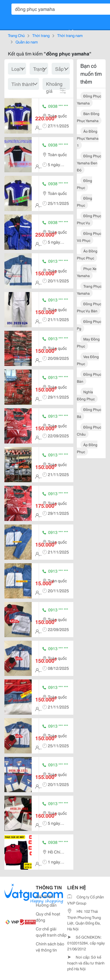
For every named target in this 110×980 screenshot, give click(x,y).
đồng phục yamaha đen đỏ (89, 163)
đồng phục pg (89, 325)
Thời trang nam (70, 35)
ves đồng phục (88, 360)
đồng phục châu (89, 430)
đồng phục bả (89, 413)
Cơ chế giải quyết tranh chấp (51, 932)
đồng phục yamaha (89, 99)
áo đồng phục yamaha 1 (88, 138)
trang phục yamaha (89, 290)
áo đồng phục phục (87, 254)
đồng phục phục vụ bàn (89, 307)
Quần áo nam (27, 42)
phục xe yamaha (87, 272)
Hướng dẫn (46, 905)
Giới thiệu (45, 896)
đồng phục (84, 184)
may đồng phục (88, 342)
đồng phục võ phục (89, 237)
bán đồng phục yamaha (88, 117)
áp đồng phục (87, 448)
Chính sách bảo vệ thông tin (50, 947)
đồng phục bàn (89, 378)
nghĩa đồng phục (86, 395)
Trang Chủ (16, 35)
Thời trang (41, 35)
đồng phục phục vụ (89, 219)
